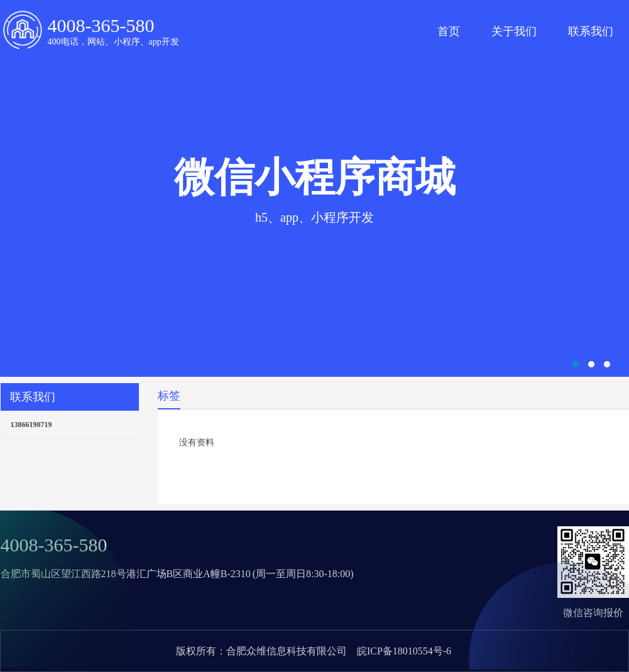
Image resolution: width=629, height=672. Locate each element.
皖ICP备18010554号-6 (404, 651)
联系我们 (591, 31)
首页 (449, 31)
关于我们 (514, 31)
